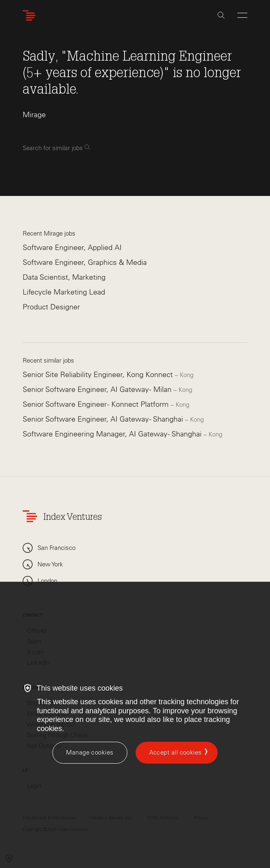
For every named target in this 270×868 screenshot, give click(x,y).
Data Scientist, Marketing (64, 277)
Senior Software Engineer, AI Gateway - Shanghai (104, 419)
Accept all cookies (176, 752)
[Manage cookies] (90, 753)
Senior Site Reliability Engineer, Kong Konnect (99, 375)
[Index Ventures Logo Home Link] (31, 15)
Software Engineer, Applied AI (72, 248)
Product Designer (51, 307)
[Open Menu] (242, 15)
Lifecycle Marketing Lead (64, 292)
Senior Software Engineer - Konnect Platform (97, 404)
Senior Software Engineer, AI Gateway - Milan (98, 389)
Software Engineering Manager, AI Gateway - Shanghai (113, 434)
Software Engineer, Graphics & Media (85, 262)
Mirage (34, 115)
